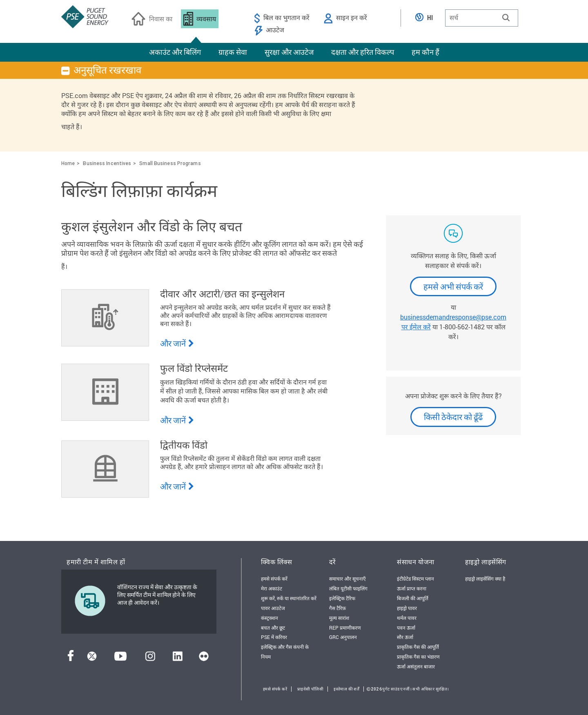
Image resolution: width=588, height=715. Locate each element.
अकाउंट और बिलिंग (175, 52)
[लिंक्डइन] (177, 658)
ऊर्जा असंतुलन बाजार (416, 666)
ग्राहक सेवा (233, 52)
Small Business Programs (170, 163)
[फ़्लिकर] (204, 658)
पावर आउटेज (273, 608)
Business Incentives (107, 163)
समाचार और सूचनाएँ (347, 579)
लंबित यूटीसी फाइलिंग (348, 588)
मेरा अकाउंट (272, 588)
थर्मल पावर (407, 618)
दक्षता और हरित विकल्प (363, 52)
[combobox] (482, 18)
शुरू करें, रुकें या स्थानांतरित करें (289, 598)
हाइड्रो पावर (407, 608)
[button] (506, 18)
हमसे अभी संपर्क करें (453, 286)
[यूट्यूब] (120, 658)
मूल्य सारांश (339, 618)
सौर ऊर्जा (405, 637)
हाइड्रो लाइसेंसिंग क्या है (485, 579)
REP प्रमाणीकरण (345, 628)
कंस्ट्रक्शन (269, 618)
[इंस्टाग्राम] (150, 658)
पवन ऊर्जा (406, 628)
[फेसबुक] (71, 658)
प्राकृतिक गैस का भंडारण (418, 657)
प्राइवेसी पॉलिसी (310, 689)
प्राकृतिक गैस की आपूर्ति (418, 647)
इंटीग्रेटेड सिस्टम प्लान (415, 579)
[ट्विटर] (92, 658)
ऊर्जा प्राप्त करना (412, 588)
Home (68, 163)
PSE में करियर (274, 637)
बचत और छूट (273, 628)
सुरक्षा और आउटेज (289, 52)
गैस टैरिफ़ (337, 608)
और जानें (177, 343)
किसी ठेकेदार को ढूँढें (453, 417)
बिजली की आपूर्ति (413, 598)
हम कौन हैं (425, 52)
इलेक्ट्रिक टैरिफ (342, 598)
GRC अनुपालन (343, 637)
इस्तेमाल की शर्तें (346, 689)
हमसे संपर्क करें (274, 579)
